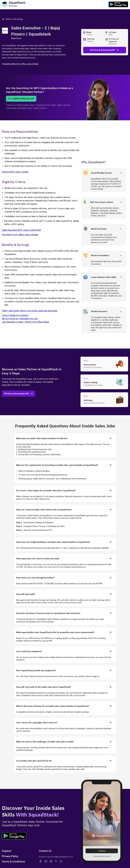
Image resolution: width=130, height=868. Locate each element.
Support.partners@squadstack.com (56, 857)
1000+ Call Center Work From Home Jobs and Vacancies (30, 311)
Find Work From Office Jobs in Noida (20, 235)
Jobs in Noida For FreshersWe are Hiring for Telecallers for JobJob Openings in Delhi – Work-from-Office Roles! (25, 319)
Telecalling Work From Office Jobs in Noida (20, 64)
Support (7, 851)
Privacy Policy (10, 856)
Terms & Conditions (13, 861)
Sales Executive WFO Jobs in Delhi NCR (21, 230)
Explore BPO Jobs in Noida (15, 172)
